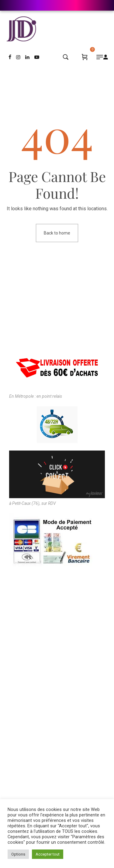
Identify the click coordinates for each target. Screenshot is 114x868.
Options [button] (18, 854)
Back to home (57, 233)
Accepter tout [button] (48, 854)
